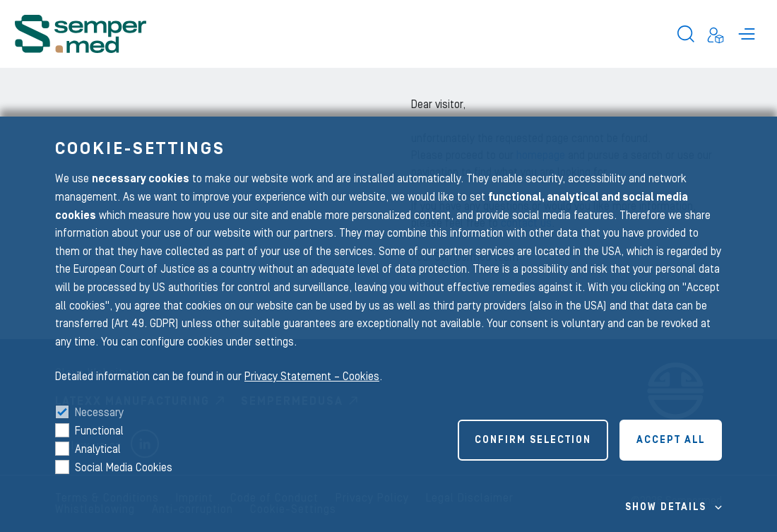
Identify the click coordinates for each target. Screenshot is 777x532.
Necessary (99, 413)
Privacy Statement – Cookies (312, 377)
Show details (666, 507)
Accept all (671, 440)
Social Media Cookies (124, 468)
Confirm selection (533, 440)
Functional (99, 431)
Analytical (98, 449)
